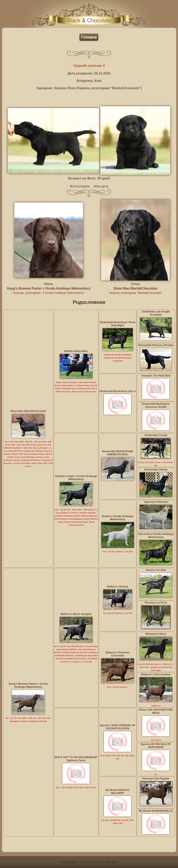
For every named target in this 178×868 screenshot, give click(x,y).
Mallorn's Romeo (118, 587)
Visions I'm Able (156, 570)
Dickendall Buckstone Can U (118, 391)
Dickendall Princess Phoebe (156, 345)
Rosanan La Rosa (156, 603)
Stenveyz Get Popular (156, 778)
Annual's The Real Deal (156, 376)
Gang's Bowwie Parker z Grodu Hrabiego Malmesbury (49, 288)
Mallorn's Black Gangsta (76, 614)
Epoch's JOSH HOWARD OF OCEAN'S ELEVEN (118, 727)
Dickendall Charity (156, 470)
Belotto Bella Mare (76, 351)
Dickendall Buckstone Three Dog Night (118, 324)
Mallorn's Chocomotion (156, 674)
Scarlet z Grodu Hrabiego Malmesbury (118, 518)
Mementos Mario (156, 634)
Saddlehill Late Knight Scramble (156, 313)
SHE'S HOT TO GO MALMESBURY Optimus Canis (76, 759)
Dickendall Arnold (156, 435)
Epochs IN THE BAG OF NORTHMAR (156, 746)
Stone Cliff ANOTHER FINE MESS (156, 711)
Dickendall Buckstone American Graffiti (156, 405)
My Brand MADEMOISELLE (156, 811)
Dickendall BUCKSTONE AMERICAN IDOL (118, 453)
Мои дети (101, 186)
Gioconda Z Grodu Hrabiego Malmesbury (156, 535)
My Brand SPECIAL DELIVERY (118, 791)
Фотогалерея (80, 186)
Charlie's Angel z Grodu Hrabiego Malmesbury (76, 478)
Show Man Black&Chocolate (135, 288)
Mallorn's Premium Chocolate (118, 654)
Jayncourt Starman (156, 502)
